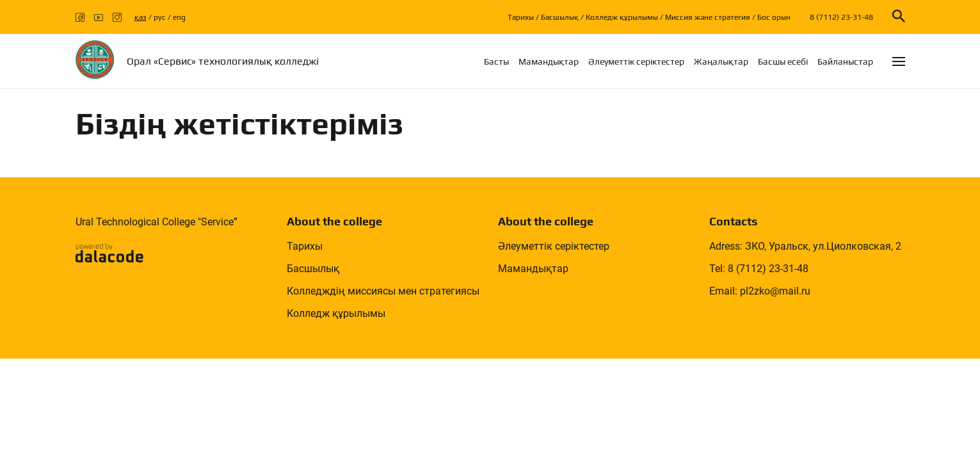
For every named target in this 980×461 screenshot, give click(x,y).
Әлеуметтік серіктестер (636, 61)
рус (160, 17)
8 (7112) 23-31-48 (841, 17)
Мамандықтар (549, 61)
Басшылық (560, 17)
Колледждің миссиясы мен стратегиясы (383, 291)
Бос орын (774, 17)
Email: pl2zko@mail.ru (760, 291)
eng (179, 17)
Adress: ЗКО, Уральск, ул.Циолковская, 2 (805, 246)
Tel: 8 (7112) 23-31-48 (759, 269)
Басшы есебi (783, 61)
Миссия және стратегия (708, 17)
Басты (496, 61)
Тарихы (521, 17)
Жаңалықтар (721, 61)
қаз (141, 17)
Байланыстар (845, 61)
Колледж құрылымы (622, 17)
